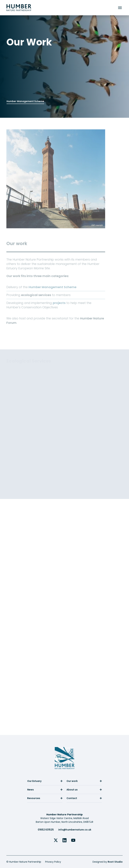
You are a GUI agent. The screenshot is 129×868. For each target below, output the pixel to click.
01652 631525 (46, 830)
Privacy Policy (53, 862)
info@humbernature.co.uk (75, 830)
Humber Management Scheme (25, 101)
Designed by (107, 862)
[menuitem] (45, 782)
